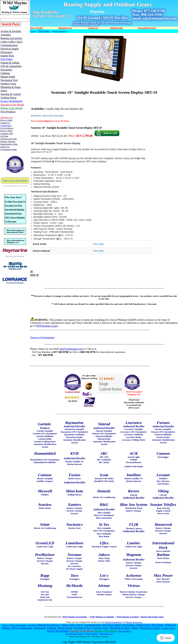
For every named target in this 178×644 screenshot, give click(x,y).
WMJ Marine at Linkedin (102, 617)
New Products (125, 631)
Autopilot (32, 625)
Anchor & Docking (18, 625)
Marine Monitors (59, 31)
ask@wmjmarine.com (71, 349)
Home (33, 31)
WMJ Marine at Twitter (128, 617)
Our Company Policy (75, 634)
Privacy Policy (92, 634)
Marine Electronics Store (152, 617)
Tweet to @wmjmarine (42, 337)
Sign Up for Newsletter (15, 180)
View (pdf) (98, 244)
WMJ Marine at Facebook (75, 617)
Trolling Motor (168, 628)
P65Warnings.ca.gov (47, 326)
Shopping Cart (106, 634)
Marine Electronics (134, 622)
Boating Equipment (113, 622)
